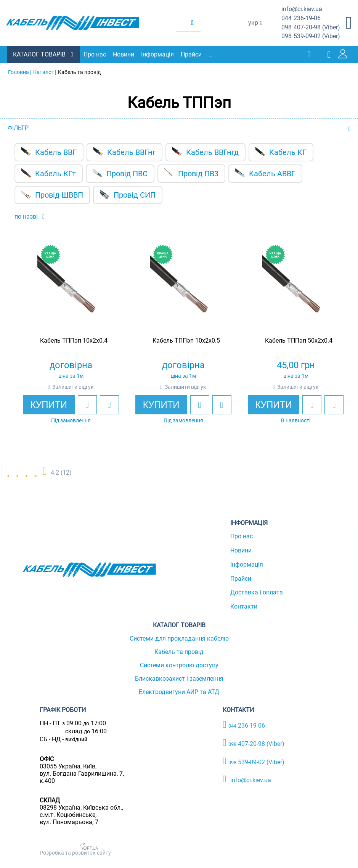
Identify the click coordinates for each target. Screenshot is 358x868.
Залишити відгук (66, 386)
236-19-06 (301, 19)
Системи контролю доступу (179, 665)
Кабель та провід (179, 651)
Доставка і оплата (257, 592)
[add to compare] (102, 404)
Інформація (158, 54)
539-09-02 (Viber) (311, 36)
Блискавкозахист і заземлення (179, 678)
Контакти (244, 606)
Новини (124, 54)
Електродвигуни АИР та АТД (179, 692)
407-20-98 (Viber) (311, 28)
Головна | (20, 72)
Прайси (192, 54)
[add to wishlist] (80, 404)
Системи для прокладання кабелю (179, 638)
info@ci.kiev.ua (247, 779)
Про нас (96, 54)
